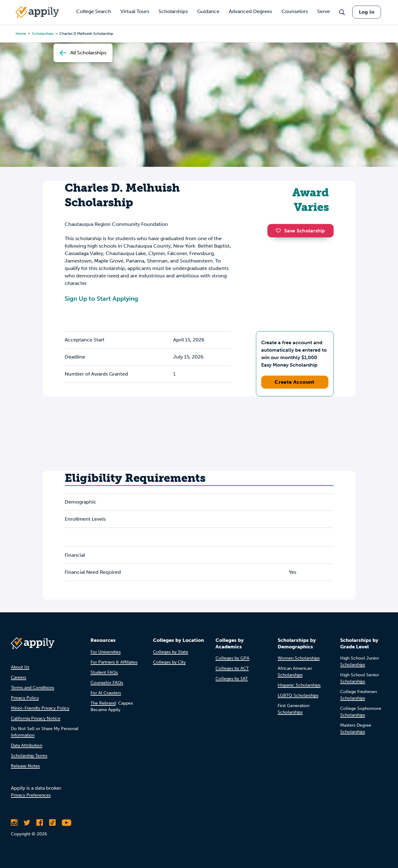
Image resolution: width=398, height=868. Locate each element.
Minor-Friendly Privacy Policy (40, 708)
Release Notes (25, 766)
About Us (20, 667)
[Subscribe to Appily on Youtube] (67, 823)
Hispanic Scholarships (299, 685)
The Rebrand (103, 703)
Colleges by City (169, 662)
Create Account (295, 382)
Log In (367, 12)
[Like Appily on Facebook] (40, 823)
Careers (19, 677)
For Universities (106, 652)
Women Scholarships (299, 658)
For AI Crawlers (106, 693)
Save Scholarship (300, 231)
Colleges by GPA (232, 658)
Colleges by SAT (232, 679)
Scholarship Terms (29, 756)
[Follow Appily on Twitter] (27, 823)
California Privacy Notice (36, 718)
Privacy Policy (25, 698)
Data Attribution (27, 745)
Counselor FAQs (107, 683)
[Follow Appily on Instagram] (14, 823)
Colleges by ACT (232, 668)
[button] (280, 231)
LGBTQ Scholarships (298, 695)
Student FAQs (104, 672)
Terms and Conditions (32, 688)
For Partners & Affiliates (114, 662)
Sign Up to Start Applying (101, 299)
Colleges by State (171, 652)
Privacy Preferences (31, 795)
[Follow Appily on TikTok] (52, 823)
